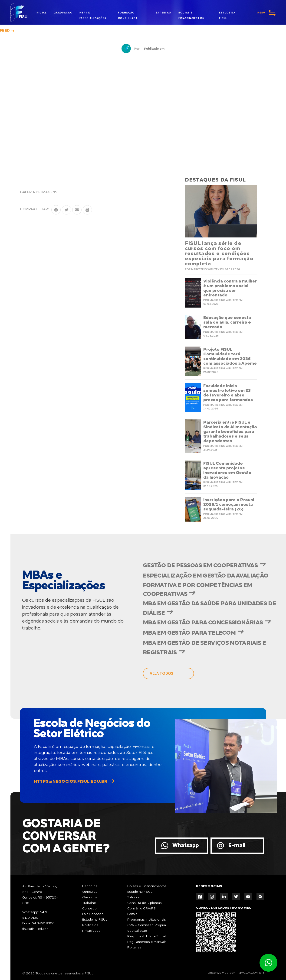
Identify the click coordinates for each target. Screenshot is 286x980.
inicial (41, 13)
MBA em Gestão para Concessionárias (203, 623)
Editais (132, 914)
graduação (63, 13)
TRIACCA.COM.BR (250, 973)
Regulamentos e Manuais (147, 942)
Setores (133, 897)
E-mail (237, 845)
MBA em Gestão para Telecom (189, 633)
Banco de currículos (90, 889)
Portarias (134, 948)
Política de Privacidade (91, 928)
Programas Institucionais (147, 920)
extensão (164, 13)
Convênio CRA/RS (141, 909)
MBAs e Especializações (93, 14)
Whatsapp (186, 845)
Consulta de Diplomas (145, 903)
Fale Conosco (93, 914)
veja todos (161, 673)
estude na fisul (230, 13)
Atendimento (268, 963)
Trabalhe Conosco (89, 906)
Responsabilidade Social (146, 936)
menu (261, 13)
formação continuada (128, 14)
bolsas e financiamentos (191, 14)
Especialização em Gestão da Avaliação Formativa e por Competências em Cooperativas (205, 585)
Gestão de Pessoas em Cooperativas (200, 566)
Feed (5, 31)
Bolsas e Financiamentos (147, 886)
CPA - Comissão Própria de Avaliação (147, 928)
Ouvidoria (90, 897)
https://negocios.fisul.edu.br (71, 782)
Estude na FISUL (95, 920)
